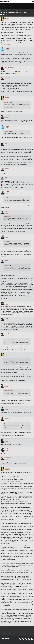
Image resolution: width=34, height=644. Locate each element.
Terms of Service (22, 642)
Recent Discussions (6, 633)
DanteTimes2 (7, 319)
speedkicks (7, 354)
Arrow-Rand (7, 78)
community (15, 639)
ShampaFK (7, 116)
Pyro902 (6, 303)
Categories (29, 7)
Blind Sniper (7, 67)
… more (11, 107)
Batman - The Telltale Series (20, 20)
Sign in (2, 627)
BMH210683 (7, 468)
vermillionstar (8, 458)
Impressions (8, 44)
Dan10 (6, 440)
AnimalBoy (7, 48)
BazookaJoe (7, 449)
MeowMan (7, 408)
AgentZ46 (7, 169)
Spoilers (5, 44)
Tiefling (6, 178)
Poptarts (6, 144)
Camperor (7, 18)
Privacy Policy (28, 642)
